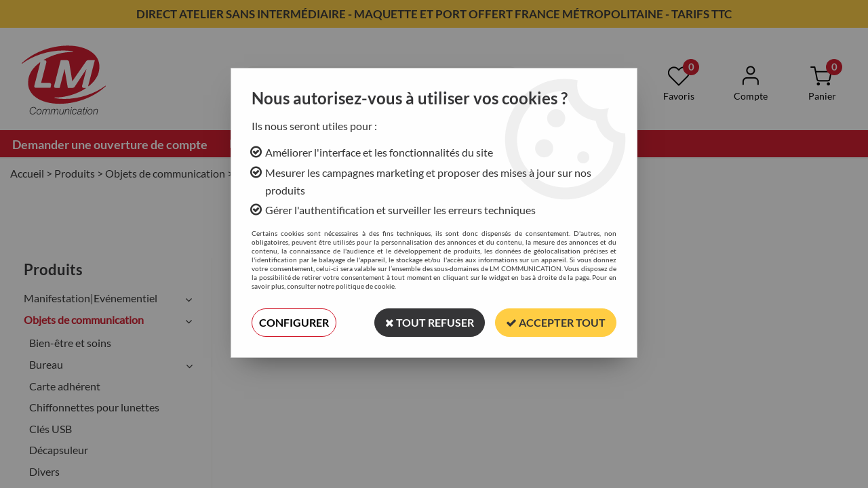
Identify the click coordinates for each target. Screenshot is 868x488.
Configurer (294, 322)
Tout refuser (430, 322)
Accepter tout (556, 322)
